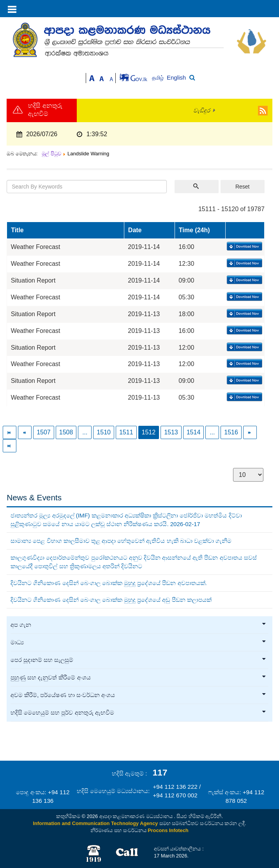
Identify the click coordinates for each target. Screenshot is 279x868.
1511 (126, 432)
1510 (104, 432)
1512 (149, 432)
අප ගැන (139, 625)
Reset (243, 187)
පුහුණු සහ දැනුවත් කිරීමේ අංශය (139, 678)
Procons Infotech (168, 830)
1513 (171, 432)
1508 (66, 432)
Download (244, 247)
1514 (194, 432)
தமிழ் (159, 78)
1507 (44, 432)
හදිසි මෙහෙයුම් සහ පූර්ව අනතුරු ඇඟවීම (139, 713)
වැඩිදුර (202, 110)
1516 (231, 432)
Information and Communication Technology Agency (95, 823)
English (176, 77)
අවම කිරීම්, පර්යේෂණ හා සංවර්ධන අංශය (139, 695)
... (85, 432)
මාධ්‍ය (139, 642)
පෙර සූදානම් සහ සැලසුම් (139, 660)
